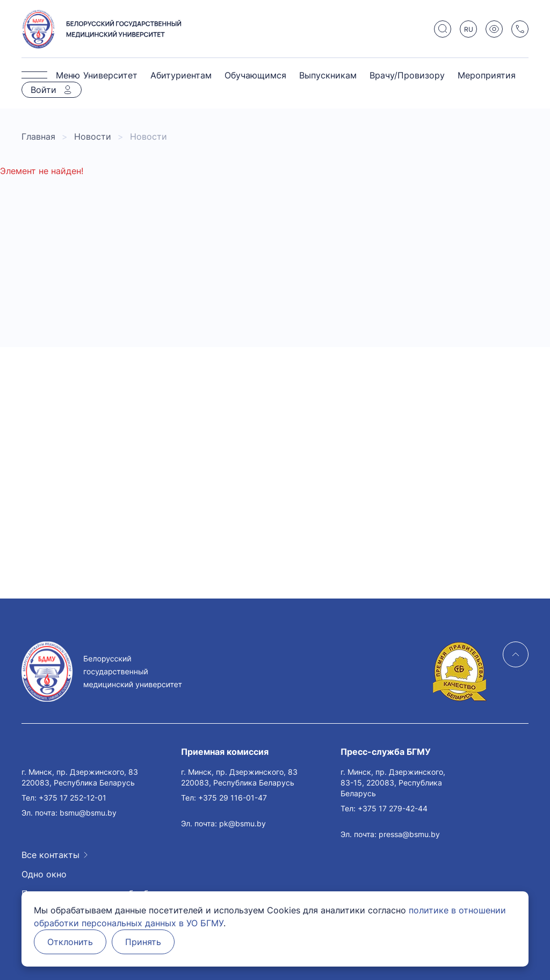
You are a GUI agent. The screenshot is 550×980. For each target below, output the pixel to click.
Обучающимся (255, 75)
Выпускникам (328, 75)
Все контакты (50, 855)
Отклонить (70, 942)
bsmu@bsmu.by (88, 813)
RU (469, 29)
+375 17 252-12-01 (73, 798)
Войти (44, 90)
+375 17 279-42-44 (393, 808)
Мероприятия (487, 75)
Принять (143, 942)
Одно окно (44, 874)
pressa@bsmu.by (409, 834)
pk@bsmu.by (243, 823)
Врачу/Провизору (407, 75)
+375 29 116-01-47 (233, 798)
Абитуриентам (181, 75)
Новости (93, 136)
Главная (38, 136)
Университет (110, 75)
